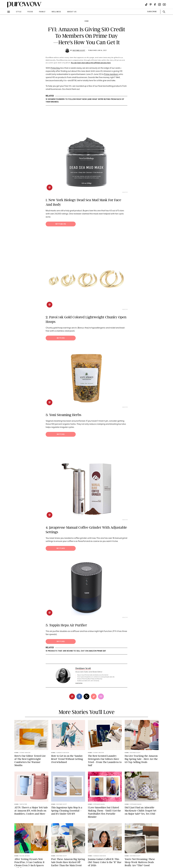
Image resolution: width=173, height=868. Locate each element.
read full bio (79, 683)
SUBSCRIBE (152, 12)
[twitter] (86, 696)
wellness (56, 12)
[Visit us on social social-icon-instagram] (159, 5)
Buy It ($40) (61, 548)
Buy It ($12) (61, 434)
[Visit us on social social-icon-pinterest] (151, 5)
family (42, 12)
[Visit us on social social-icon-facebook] (155, 5)
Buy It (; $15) (61, 224)
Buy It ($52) (61, 642)
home (87, 21)
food (30, 12)
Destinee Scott (79, 51)
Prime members (111, 74)
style (19, 12)
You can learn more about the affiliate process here (91, 63)
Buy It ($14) (61, 338)
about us (72, 12)
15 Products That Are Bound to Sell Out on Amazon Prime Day (76, 651)
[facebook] (79, 696)
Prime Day (55, 68)
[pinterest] (49, 188)
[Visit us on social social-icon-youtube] (164, 5)
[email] (101, 696)
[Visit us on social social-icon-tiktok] (146, 5)
